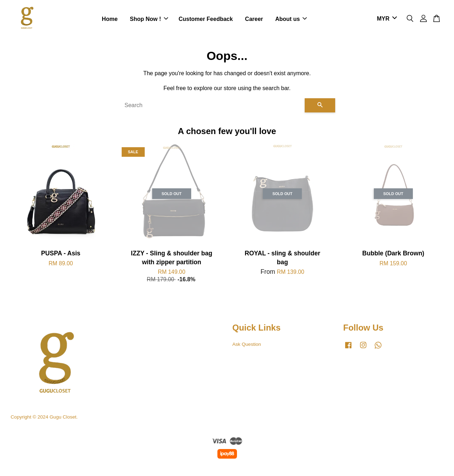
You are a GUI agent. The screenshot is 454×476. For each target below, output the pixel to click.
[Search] (212, 106)
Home (110, 19)
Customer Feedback (206, 19)
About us (291, 19)
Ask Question (247, 345)
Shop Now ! (149, 19)
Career (254, 19)
